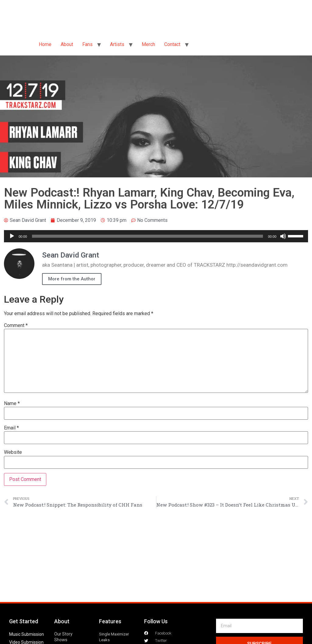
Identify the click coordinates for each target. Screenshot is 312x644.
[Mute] (283, 236)
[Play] (12, 236)
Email (11, 428)
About (67, 44)
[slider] (148, 236)
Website (13, 452)
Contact (172, 44)
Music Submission (27, 634)
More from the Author (72, 279)
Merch (148, 44)
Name (12, 404)
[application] (156, 236)
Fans (87, 44)
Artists (117, 44)
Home (45, 44)
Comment (16, 326)
